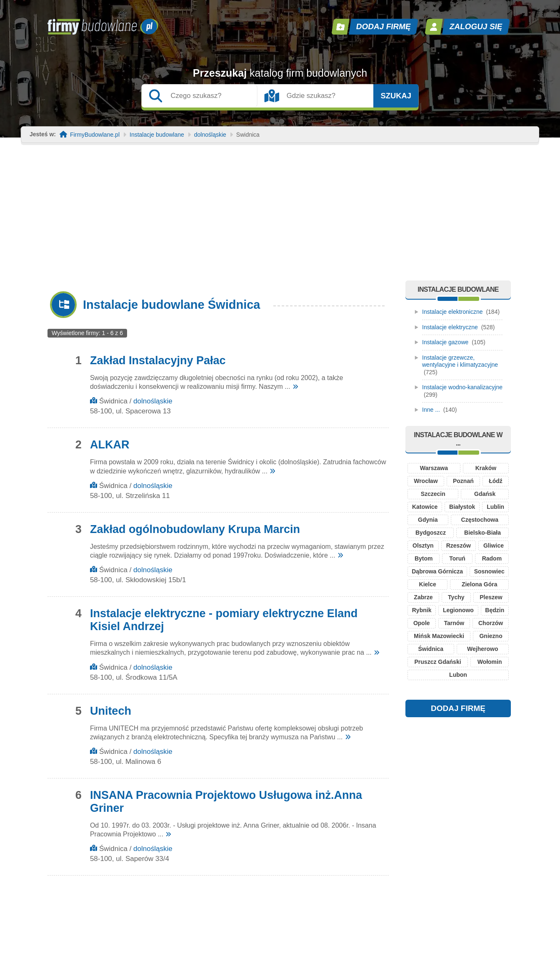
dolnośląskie (210, 135)
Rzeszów (459, 546)
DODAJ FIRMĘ (458, 708)
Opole (422, 623)
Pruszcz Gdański (438, 662)
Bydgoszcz (431, 533)
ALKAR (110, 445)
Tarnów (454, 623)
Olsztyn (423, 546)
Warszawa (434, 468)
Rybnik (422, 610)
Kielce (428, 584)
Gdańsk (485, 494)
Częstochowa (480, 520)
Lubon (458, 675)
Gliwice (494, 546)
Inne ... (431, 410)
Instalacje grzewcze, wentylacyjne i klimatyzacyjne (460, 361)
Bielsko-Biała (482, 533)
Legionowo (458, 610)
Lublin (495, 507)
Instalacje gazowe (445, 342)
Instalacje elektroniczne (452, 312)
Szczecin (433, 494)
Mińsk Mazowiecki (439, 636)
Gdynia (428, 520)
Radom (492, 558)
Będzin (495, 610)
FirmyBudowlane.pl (95, 135)
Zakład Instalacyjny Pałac (158, 360)
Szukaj (396, 96)
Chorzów (491, 623)
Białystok (462, 507)
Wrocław (426, 481)
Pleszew (491, 597)
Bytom (424, 558)
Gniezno (491, 636)
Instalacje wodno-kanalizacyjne (462, 387)
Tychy (456, 597)
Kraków (486, 468)
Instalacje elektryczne (450, 327)
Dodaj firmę (384, 26)
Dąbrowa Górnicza (437, 571)
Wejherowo (482, 649)
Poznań (463, 481)
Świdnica (431, 649)
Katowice (425, 507)
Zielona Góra (480, 584)
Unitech (111, 711)
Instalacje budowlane (157, 135)
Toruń (457, 558)
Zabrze (423, 597)
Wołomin (490, 662)
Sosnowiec (489, 571)
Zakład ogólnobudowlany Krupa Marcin (195, 529)
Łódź (496, 481)
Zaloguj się (476, 26)
